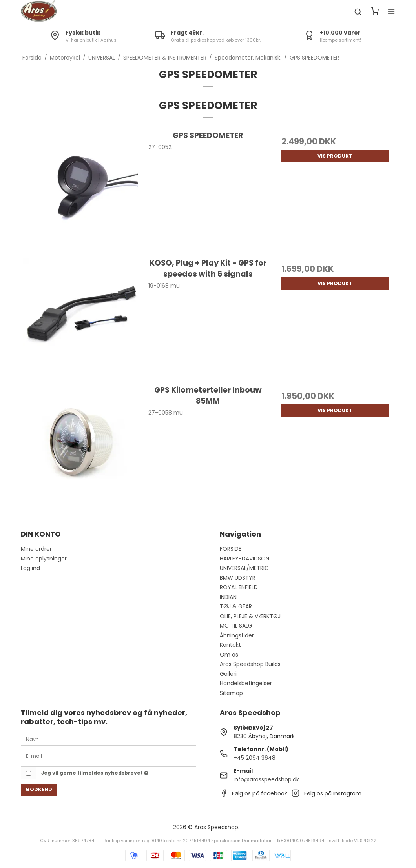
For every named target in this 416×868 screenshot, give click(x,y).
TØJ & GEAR (236, 606)
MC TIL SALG (236, 626)
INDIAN (228, 597)
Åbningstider (237, 635)
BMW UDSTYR (238, 578)
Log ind (30, 568)
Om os (229, 655)
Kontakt (230, 645)
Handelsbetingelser (246, 683)
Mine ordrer (36, 549)
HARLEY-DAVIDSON (244, 559)
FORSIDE (231, 549)
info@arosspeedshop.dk (266, 779)
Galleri (228, 674)
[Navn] (109, 739)
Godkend (39, 789)
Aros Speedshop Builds (250, 664)
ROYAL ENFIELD (239, 587)
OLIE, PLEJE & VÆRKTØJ (250, 616)
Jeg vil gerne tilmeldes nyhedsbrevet (95, 773)
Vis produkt (335, 156)
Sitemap (231, 693)
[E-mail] (109, 756)
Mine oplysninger (44, 559)
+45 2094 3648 (255, 758)
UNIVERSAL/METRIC (244, 568)
